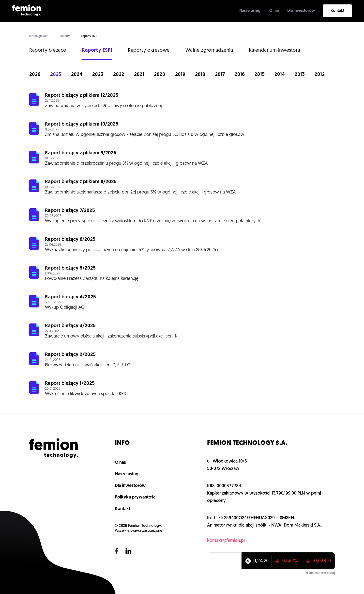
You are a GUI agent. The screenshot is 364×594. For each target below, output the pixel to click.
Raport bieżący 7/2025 (70, 211)
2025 (56, 75)
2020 (160, 75)
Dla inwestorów (301, 11)
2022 (119, 75)
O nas (274, 11)
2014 (280, 75)
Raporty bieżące (48, 50)
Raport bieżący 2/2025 (70, 355)
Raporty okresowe (149, 50)
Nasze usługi (250, 11)
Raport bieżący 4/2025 (70, 297)
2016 (240, 75)
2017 (220, 75)
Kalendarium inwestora (275, 50)
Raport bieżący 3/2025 (70, 326)
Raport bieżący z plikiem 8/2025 (81, 182)
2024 (77, 75)
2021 (139, 75)
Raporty (65, 36)
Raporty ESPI (97, 50)
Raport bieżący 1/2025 (70, 384)
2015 (260, 75)
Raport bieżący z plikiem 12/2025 (82, 96)
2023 (98, 75)
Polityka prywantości (136, 497)
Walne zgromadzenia (209, 50)
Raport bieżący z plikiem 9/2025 (81, 153)
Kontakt (337, 11)
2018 (200, 75)
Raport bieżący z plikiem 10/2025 (82, 124)
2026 (35, 75)
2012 (320, 75)
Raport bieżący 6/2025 (70, 240)
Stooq (331, 573)
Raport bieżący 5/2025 (70, 268)
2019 (180, 75)
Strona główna (39, 36)
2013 (300, 75)
